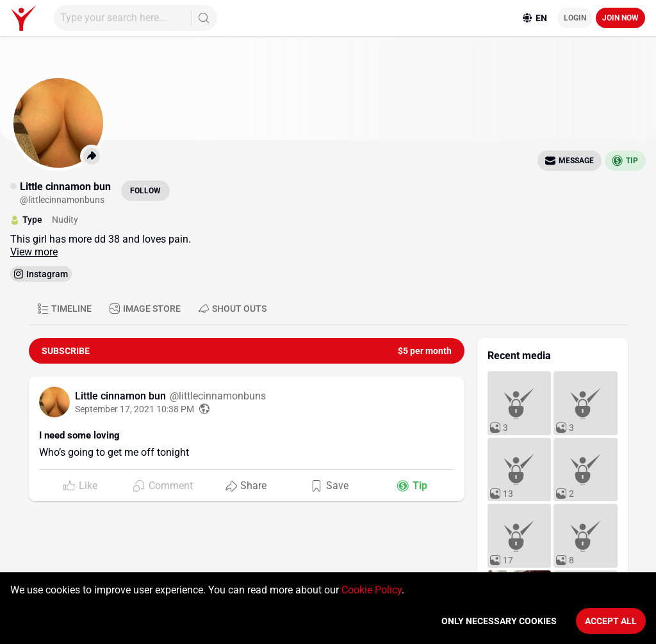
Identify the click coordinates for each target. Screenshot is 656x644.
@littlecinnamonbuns (218, 396)
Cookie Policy (372, 590)
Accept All (611, 621)
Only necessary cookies (499, 621)
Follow (145, 191)
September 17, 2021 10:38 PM (135, 409)
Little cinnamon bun (122, 396)
